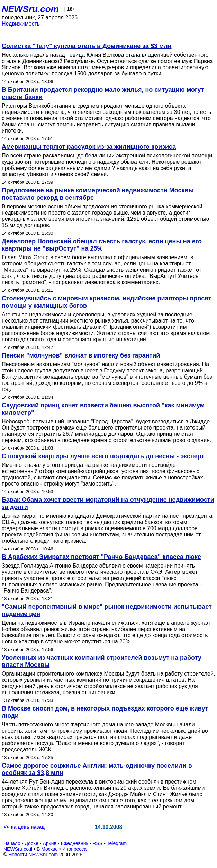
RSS (97, 843)
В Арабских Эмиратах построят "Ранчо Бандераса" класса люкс (101, 557)
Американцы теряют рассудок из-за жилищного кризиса (89, 147)
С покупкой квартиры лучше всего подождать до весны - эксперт (103, 456)
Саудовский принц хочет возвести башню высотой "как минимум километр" (103, 409)
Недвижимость (21, 24)
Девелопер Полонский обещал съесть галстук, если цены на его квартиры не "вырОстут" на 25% (102, 245)
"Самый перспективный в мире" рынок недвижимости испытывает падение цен (107, 610)
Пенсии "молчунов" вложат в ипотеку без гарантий (81, 355)
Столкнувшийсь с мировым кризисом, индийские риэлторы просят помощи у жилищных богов (107, 302)
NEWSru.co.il (18, 849)
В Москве (47, 849)
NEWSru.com (30, 9)
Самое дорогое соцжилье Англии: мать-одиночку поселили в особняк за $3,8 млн (97, 769)
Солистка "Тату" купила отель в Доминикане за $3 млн (87, 46)
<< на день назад (24, 827)
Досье (31, 843)
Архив (50, 843)
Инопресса (75, 849)
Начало (12, 843)
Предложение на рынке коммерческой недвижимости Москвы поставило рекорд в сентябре (98, 194)
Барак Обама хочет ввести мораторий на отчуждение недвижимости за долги (108, 503)
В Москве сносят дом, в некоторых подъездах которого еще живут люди (105, 712)
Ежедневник (75, 843)
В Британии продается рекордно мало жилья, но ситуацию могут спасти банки (103, 93)
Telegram (117, 843)
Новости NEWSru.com (33, 855)
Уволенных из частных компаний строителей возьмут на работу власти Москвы (102, 661)
